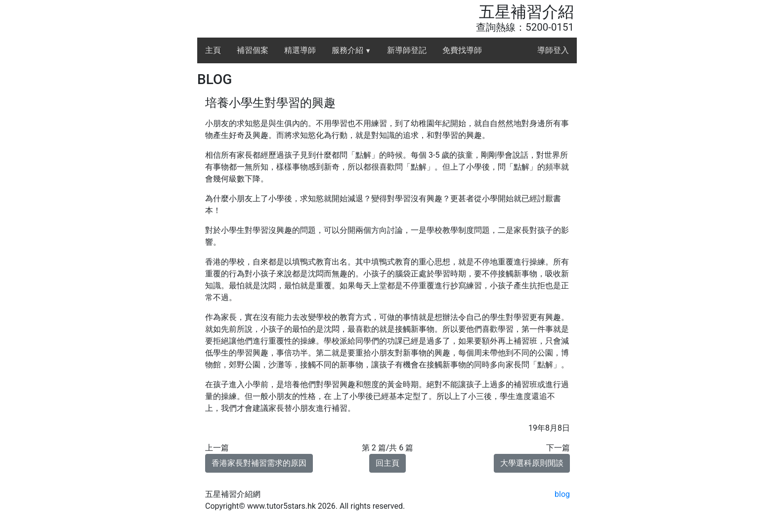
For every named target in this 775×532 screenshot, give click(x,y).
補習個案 (253, 50)
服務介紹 (351, 50)
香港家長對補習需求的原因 (259, 463)
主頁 (213, 50)
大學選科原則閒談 (532, 463)
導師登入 (553, 50)
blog (562, 494)
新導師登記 (407, 50)
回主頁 (387, 463)
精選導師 (300, 50)
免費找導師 (462, 50)
